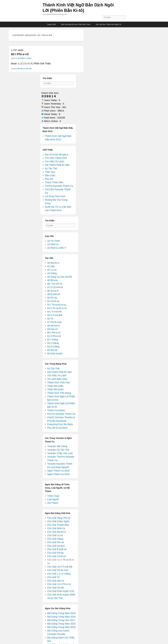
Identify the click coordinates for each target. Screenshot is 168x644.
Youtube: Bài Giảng (57, 446)
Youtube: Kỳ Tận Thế (58, 450)
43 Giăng (52, 273)
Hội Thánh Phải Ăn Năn (57, 165)
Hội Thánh (53, 503)
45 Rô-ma (52, 280)
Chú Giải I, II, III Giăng (59, 574)
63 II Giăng (53, 343)
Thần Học (50, 172)
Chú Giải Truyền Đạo (58, 525)
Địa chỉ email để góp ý (56, 154)
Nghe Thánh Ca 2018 (58, 471)
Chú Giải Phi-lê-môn (58, 570)
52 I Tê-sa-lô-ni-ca (57, 305)
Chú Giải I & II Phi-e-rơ (59, 584)
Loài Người (53, 499)
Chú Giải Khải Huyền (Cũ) (61, 591)
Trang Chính (51, 24)
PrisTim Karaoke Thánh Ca (61, 414)
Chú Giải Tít (53, 577)
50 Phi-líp (52, 298)
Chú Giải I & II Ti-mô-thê (60, 567)
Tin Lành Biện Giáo (57, 379)
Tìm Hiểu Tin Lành (54, 161)
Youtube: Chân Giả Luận (60, 453)
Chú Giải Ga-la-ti (56, 546)
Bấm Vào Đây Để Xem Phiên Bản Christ (76, 24)
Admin (29, 58)
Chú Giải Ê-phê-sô (57, 549)
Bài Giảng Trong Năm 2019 (61, 613)
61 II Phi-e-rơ (54, 336)
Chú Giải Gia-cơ (56, 581)
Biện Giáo (50, 175)
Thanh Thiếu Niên (54, 182)
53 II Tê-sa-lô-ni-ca (57, 308)
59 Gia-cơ (52, 329)
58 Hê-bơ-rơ (54, 326)
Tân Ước (29, 69)
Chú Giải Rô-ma (56, 542)
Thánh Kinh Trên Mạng (59, 393)
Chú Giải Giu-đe (56, 588)
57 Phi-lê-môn (55, 322)
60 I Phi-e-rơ (20, 54)
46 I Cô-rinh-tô (55, 284)
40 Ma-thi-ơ (53, 263)
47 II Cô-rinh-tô (55, 287)
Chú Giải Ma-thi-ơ (56, 532)
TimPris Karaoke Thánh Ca (59, 186)
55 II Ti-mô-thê (55, 315)
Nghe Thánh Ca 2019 (58, 474)
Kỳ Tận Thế (51, 168)
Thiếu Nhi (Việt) (55, 386)
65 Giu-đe (52, 350)
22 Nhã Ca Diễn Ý (57, 248)
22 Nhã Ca (53, 244)
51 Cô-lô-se (53, 301)
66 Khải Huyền (55, 354)
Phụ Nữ (49, 179)
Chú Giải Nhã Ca (56, 528)
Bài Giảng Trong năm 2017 (61, 620)
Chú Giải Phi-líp (55, 553)
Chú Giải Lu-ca (55, 535)
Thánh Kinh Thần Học (59, 382)
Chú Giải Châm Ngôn (58, 521)
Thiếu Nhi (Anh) (55, 389)
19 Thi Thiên (54, 241)
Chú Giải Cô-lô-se (57, 556)
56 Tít (50, 319)
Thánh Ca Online (56, 410)
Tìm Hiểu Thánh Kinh (56, 158)
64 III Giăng (53, 347)
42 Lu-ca (52, 270)
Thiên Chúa (53, 496)
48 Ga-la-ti (53, 291)
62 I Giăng (53, 340)
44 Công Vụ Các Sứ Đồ (60, 277)
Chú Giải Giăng (55, 539)
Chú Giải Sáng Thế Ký (59, 518)
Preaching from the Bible (60, 424)
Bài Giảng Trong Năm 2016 (61, 624)
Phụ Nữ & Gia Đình (57, 428)
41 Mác (51, 266)
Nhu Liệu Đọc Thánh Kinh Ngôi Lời (108, 24)
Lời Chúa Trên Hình (55, 196)
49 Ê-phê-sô (54, 294)
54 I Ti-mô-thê (54, 312)
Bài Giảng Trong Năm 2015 (61, 627)
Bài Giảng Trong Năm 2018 (61, 617)
